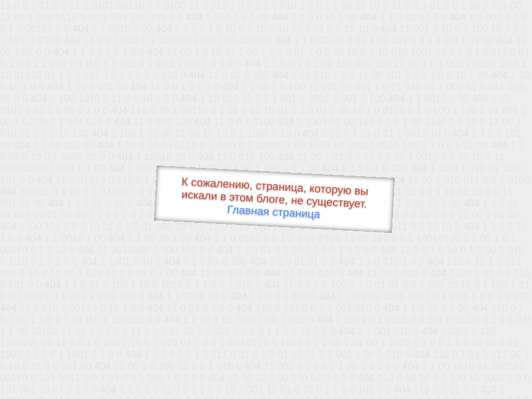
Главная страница (273, 212)
